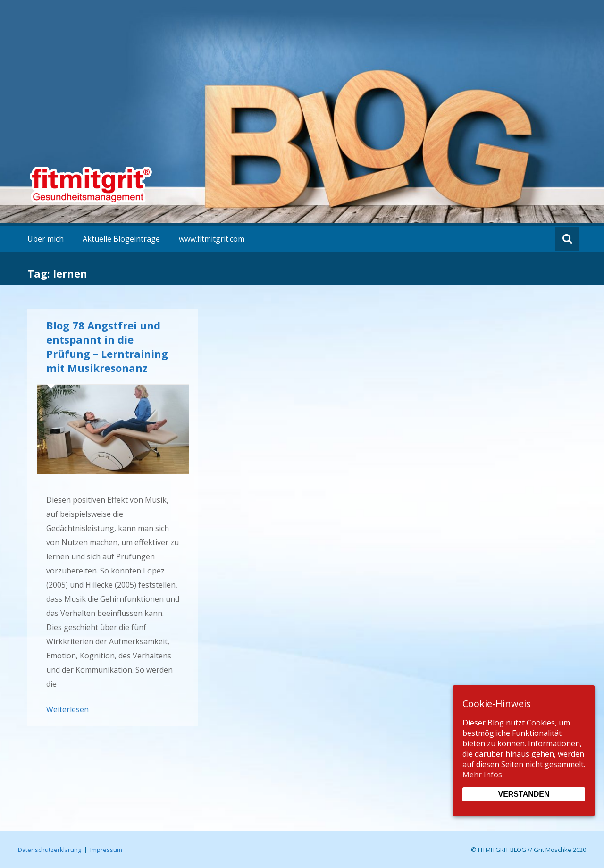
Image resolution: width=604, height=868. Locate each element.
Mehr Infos (482, 775)
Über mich (46, 239)
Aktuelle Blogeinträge (121, 239)
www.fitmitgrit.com (212, 239)
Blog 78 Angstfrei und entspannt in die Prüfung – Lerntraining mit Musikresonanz (107, 346)
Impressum (106, 850)
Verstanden (524, 794)
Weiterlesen (67, 709)
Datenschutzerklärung (50, 850)
